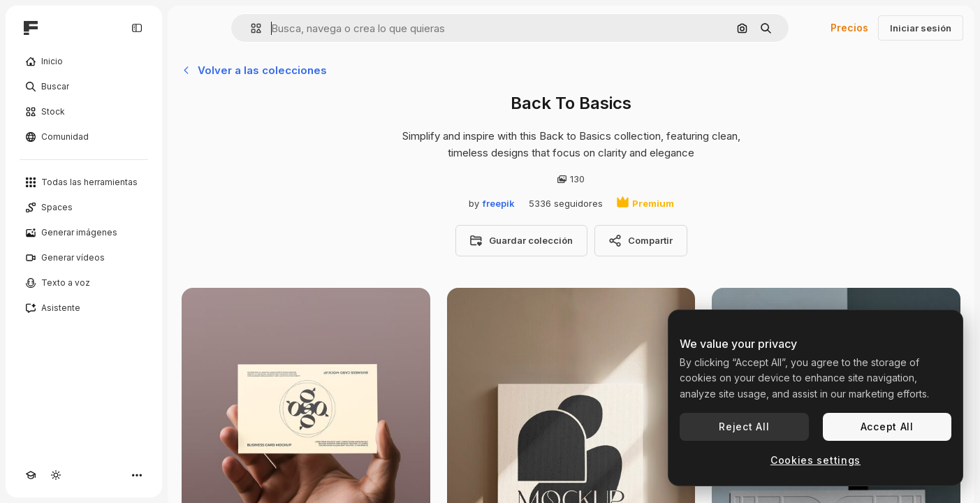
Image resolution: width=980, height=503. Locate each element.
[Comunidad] (84, 137)
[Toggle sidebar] (137, 28)
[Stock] (84, 112)
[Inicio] (84, 61)
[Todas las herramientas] (84, 182)
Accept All (887, 427)
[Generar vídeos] (84, 258)
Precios (849, 28)
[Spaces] (84, 207)
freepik (499, 203)
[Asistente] (84, 308)
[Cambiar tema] (56, 475)
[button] (250, 28)
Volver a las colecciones (254, 70)
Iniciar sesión (921, 28)
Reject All (744, 427)
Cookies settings (816, 460)
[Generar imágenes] (84, 233)
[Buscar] (84, 87)
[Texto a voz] (84, 283)
